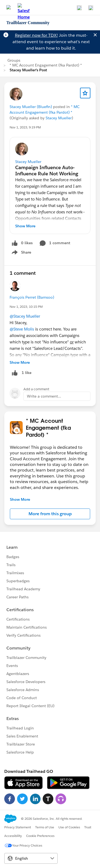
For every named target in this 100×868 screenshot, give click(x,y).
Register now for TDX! (36, 35)
